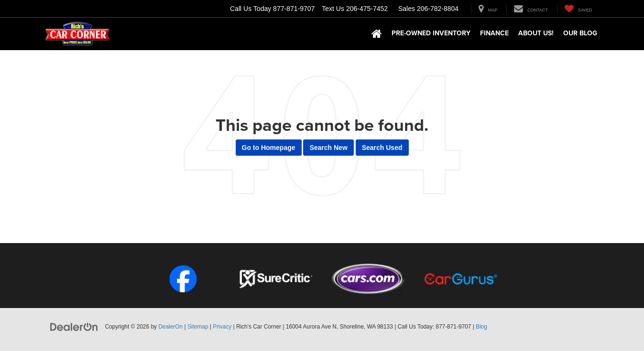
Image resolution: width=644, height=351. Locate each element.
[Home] (377, 34)
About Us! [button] (536, 33)
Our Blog (580, 33)
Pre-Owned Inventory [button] (431, 33)
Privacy (222, 327)
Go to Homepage (269, 148)
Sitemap (198, 327)
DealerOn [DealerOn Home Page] (170, 327)
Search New (328, 148)
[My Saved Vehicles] (578, 9)
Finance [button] (494, 33)
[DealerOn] (74, 326)
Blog (481, 327)
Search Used (382, 148)
